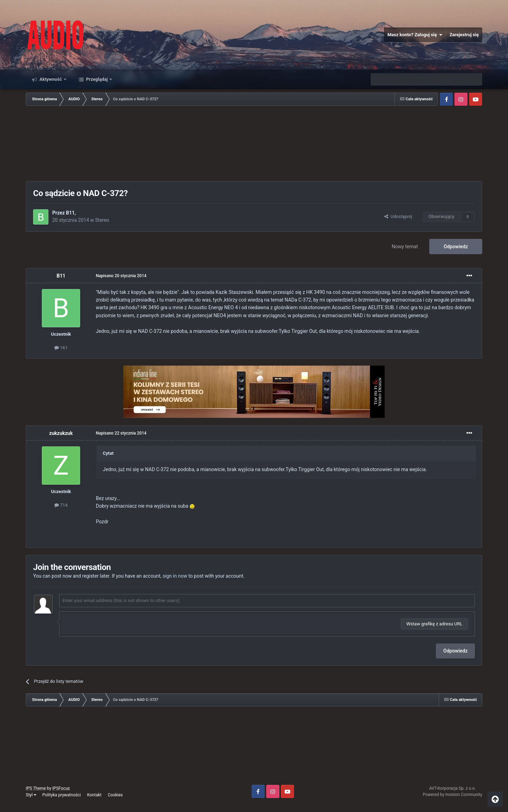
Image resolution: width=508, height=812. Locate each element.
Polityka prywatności (62, 795)
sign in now (175, 576)
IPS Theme (36, 788)
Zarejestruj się (464, 35)
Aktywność (51, 79)
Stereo (102, 220)
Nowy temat (405, 247)
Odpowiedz (456, 247)
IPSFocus (61, 788)
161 (61, 348)
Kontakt (94, 795)
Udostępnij (398, 216)
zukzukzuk (61, 433)
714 (61, 505)
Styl (31, 795)
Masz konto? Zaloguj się (415, 35)
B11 (70, 213)
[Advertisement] (254, 144)
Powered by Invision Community (452, 795)
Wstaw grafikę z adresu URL (434, 624)
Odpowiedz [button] (455, 651)
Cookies (115, 795)
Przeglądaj (97, 79)
